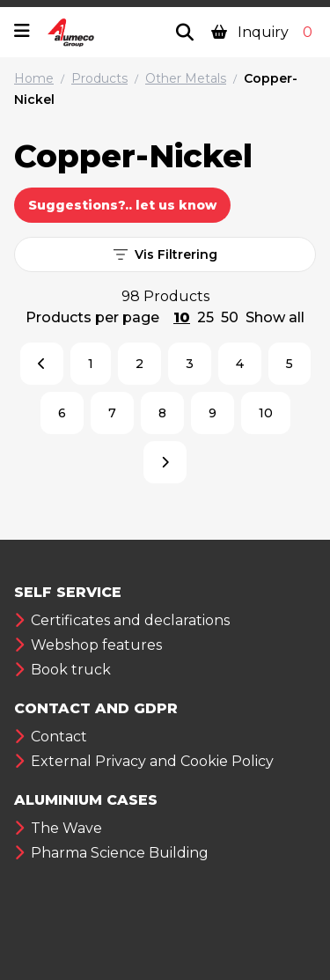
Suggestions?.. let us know (122, 205)
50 (230, 317)
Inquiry (264, 32)
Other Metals (186, 78)
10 (182, 317)
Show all (275, 317)
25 (205, 317)
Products (99, 78)
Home (34, 78)
